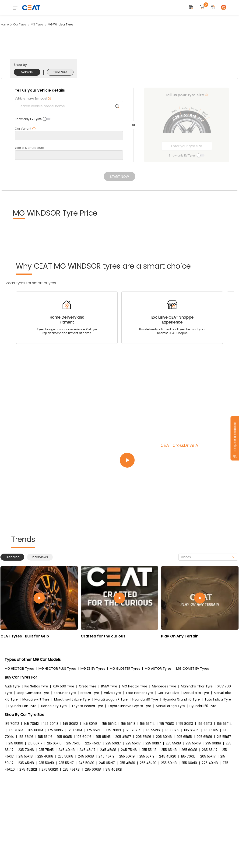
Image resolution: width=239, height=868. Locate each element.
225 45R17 (93, 743)
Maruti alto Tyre (196, 693)
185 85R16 (26, 737)
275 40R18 (210, 763)
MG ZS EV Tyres (93, 669)
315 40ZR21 (114, 769)
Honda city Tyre (54, 706)
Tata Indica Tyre (218, 699)
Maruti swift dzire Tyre (72, 699)
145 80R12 (70, 724)
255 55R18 (149, 750)
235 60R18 (213, 743)
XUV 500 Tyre (63, 686)
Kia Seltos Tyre (36, 686)
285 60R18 (93, 769)
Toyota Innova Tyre (87, 706)
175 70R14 (133, 730)
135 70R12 (12, 724)
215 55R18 (26, 756)
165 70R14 (16, 730)
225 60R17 (153, 743)
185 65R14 (191, 730)
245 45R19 (107, 756)
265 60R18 (189, 750)
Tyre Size (60, 72)
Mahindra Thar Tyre (197, 686)
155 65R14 (147, 724)
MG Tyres (37, 24)
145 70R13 (51, 724)
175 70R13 (114, 730)
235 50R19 (46, 763)
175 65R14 (75, 730)
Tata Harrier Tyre (139, 693)
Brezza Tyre (90, 693)
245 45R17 (87, 750)
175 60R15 (55, 730)
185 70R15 (188, 756)
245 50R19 (86, 763)
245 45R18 (108, 750)
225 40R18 (45, 756)
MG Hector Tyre (135, 686)
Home (5, 24)
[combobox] (208, 557)
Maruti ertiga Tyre (170, 706)
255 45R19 (127, 763)
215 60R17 (35, 743)
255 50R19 (127, 756)
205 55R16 (144, 737)
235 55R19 (193, 743)
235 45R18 (26, 763)
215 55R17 (224, 737)
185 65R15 (211, 730)
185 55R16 (153, 730)
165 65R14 (224, 724)
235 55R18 (173, 743)
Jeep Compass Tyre (33, 693)
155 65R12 (109, 724)
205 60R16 (164, 737)
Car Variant (25, 129)
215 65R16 (54, 743)
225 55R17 (133, 743)
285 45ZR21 (72, 769)
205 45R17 (123, 737)
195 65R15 (103, 737)
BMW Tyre (109, 686)
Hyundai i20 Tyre (203, 706)
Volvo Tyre (112, 693)
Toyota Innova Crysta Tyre (130, 706)
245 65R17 (107, 763)
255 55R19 (147, 756)
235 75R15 (46, 750)
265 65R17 (210, 750)
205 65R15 (184, 737)
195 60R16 (84, 737)
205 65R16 (204, 737)
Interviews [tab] (40, 557)
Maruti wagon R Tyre (111, 699)
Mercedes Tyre (164, 686)
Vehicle (27, 72)
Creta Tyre (88, 686)
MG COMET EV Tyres (193, 669)
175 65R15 (94, 730)
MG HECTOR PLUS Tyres (57, 669)
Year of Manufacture (29, 148)
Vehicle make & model (33, 99)
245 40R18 (67, 750)
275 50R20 (50, 769)
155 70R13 (167, 724)
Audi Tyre (12, 686)
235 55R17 (66, 763)
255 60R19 (189, 763)
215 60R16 (16, 743)
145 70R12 (31, 724)
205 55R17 (208, 756)
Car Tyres (20, 24)
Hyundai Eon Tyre (22, 706)
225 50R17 (113, 743)
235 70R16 (26, 750)
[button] (213, 8)
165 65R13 (205, 724)
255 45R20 (148, 763)
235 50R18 (66, 756)
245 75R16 (129, 750)
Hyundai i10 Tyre (145, 699)
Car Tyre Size (168, 693)
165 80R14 (36, 730)
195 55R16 (45, 737)
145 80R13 (90, 724)
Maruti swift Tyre (36, 699)
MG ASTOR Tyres (158, 669)
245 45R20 (168, 756)
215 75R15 (73, 743)
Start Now (119, 177)
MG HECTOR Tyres (19, 669)
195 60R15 (65, 737)
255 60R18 (169, 763)
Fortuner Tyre (65, 693)
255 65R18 (169, 750)
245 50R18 (86, 756)
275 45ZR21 (28, 769)
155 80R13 (186, 724)
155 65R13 (128, 724)
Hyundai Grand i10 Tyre (181, 699)
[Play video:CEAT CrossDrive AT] (176, 460)
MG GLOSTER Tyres (125, 669)
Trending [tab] (12, 557)
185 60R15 (172, 730)
